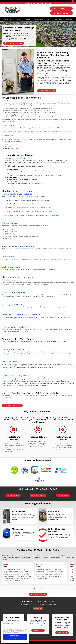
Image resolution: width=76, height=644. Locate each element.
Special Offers (49, 1)
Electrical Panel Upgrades (13, 292)
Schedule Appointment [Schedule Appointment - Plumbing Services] (12, 405)
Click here (36, 342)
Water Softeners (9, 362)
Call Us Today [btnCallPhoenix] (13, 495)
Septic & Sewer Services (13, 267)
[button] (34, 588)
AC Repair (6, 101)
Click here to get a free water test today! (62, 354)
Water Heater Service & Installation (18, 246)
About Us (42, 1)
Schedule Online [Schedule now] (38, 495)
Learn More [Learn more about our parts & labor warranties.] (62, 633)
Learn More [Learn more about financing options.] (38, 630)
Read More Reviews (38, 594)
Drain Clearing (8, 257)
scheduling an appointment (17, 105)
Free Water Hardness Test (14, 350)
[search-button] (73, 1)
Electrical (49, 19)
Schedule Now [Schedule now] (60, 13)
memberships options (37, 120)
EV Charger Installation (12, 304)
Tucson (47, 3)
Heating (19, 19)
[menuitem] (36, 1)
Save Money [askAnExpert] (63, 495)
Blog (36, 1)
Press (70, 1)
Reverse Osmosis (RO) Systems (16, 376)
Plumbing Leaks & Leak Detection (17, 194)
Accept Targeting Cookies (15, 635)
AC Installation (8, 125)
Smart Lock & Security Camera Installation (21, 315)
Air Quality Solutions (8, 136)
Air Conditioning (9, 19)
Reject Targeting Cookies (15, 639)
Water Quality (59, 19)
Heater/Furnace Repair (15, 158)
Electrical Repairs (10, 280)
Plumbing (27, 19)
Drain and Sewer (38, 19)
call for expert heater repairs (57, 162)
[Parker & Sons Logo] (12, 10)
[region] (15, 632)
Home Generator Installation (15, 327)
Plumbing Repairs (10, 223)
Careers (56, 1)
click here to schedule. (66, 132)
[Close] (27, 624)
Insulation (69, 19)
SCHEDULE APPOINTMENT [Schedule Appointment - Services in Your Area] (14, 43)
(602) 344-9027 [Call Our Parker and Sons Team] (59, 8)
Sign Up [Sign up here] (38, 609)
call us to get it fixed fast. (54, 215)
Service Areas (63, 1)
